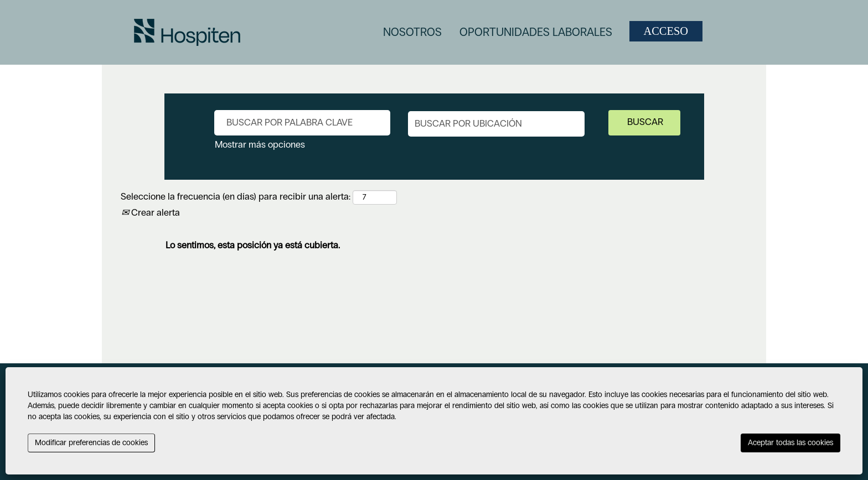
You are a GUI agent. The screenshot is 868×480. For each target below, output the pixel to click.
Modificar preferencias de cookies (91, 443)
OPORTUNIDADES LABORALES (536, 32)
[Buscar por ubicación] (496, 124)
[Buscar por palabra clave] (303, 123)
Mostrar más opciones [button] (260, 145)
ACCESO (666, 31)
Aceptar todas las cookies (790, 443)
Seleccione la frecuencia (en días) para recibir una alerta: (236, 197)
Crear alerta (151, 213)
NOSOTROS (412, 32)
